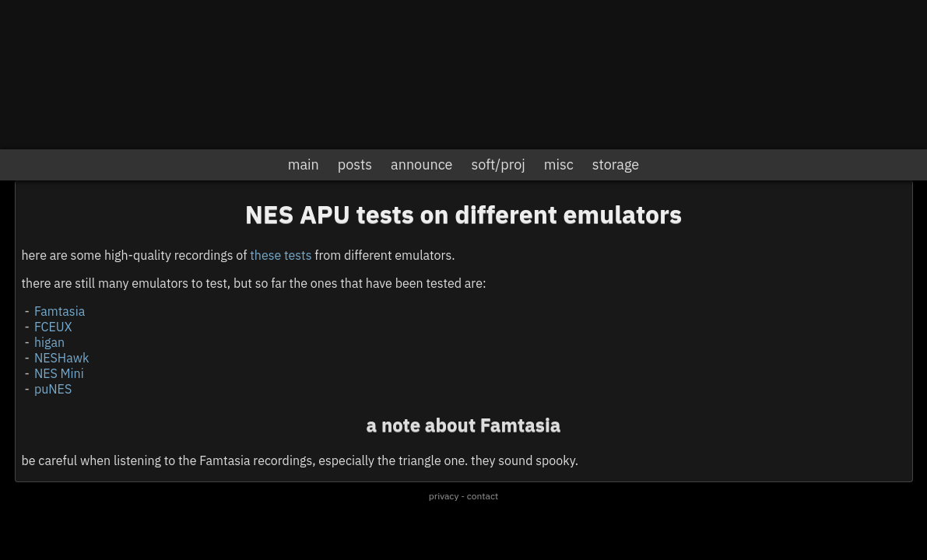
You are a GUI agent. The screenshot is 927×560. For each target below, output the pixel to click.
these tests (281, 255)
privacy (444, 496)
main (304, 164)
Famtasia (60, 311)
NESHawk (61, 358)
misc (559, 164)
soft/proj (498, 164)
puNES (53, 389)
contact (483, 496)
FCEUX (53, 327)
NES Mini (59, 373)
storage (616, 164)
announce (421, 164)
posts (355, 164)
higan (49, 342)
